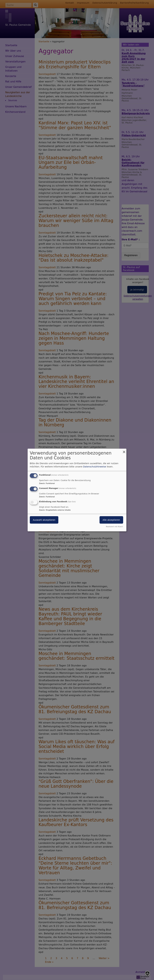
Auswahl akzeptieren (44, 520)
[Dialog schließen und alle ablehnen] (124, 451)
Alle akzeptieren (111, 520)
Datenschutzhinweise (95, 467)
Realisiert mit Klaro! (114, 527)
